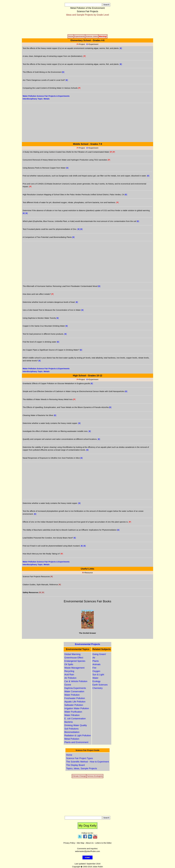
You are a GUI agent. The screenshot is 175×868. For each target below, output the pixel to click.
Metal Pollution (72, 739)
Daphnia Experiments (75, 688)
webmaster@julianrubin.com (88, 851)
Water (95, 678)
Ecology (97, 681)
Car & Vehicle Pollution (76, 681)
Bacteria (68, 722)
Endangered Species (75, 661)
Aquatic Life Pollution (75, 702)
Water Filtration (72, 715)
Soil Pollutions (71, 729)
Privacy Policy (69, 843)
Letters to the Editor (103, 843)
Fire (94, 668)
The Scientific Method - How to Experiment (87, 762)
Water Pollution (72, 695)
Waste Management (74, 668)
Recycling (69, 671)
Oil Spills (69, 664)
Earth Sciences (100, 685)
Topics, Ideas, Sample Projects (81, 768)
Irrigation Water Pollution (77, 708)
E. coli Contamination (75, 719)
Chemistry (98, 688)
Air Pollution (70, 678)
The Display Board (75, 765)
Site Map (81, 843)
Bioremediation (72, 732)
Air (94, 658)
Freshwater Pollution (75, 698)
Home (69, 755)
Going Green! (99, 654)
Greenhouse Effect (74, 658)
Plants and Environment (76, 742)
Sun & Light (98, 675)
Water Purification (73, 712)
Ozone (68, 685)
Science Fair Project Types (79, 758)
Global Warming (72, 654)
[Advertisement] (87, 25)
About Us (90, 843)
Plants (96, 661)
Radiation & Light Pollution (78, 735)
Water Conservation (74, 691)
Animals (97, 664)
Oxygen (96, 671)
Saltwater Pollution (74, 705)
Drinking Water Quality (76, 725)
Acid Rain (69, 675)
